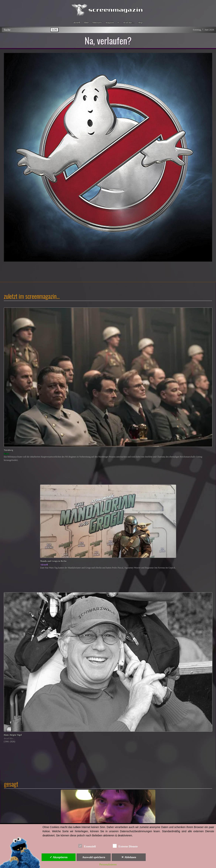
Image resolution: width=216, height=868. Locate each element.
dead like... (9, 738)
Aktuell (44, 565)
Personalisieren (108, 864)
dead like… (129, 23)
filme (86, 23)
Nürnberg (8, 450)
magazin (110, 23)
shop (140, 23)
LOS (55, 30)
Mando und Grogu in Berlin (53, 561)
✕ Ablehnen (129, 857)
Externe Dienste (125, 846)
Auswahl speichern (94, 857)
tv (118, 23)
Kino (6, 454)
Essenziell (87, 846)
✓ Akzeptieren (59, 857)
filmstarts (97, 23)
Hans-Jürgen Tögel (13, 735)
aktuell (77, 23)
